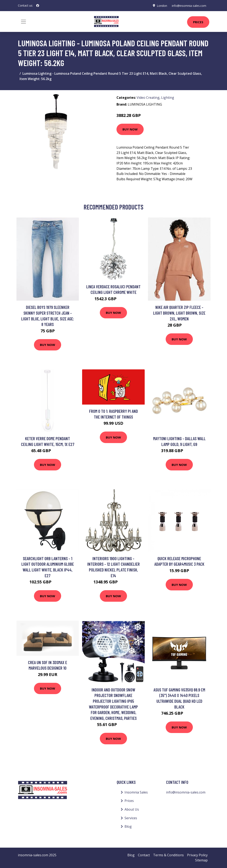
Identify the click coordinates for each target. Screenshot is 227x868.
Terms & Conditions (168, 855)
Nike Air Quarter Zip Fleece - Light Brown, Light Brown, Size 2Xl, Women (179, 313)
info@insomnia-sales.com (189, 5)
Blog (128, 826)
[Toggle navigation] (23, 22)
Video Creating (148, 98)
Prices (198, 22)
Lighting (168, 98)
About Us (132, 809)
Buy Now (130, 129)
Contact (144, 855)
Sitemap (201, 860)
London (162, 5)
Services (131, 818)
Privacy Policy (197, 855)
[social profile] (38, 6)
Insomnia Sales (136, 792)
